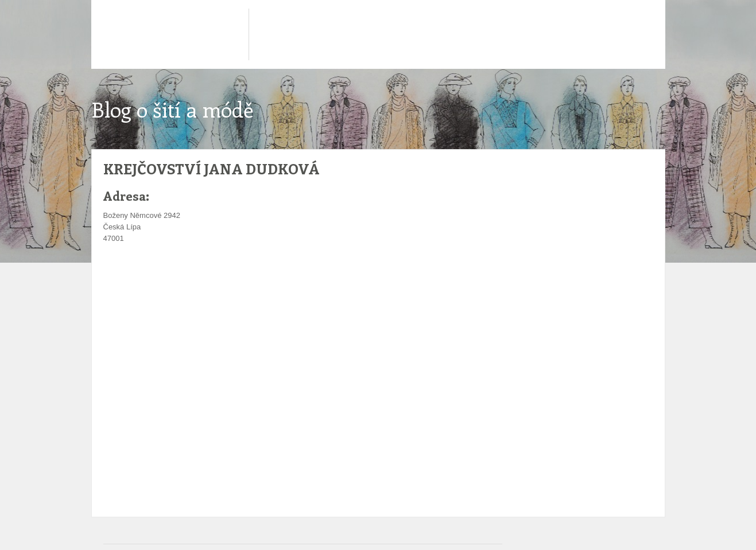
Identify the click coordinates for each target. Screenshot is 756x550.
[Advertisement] (307, 279)
